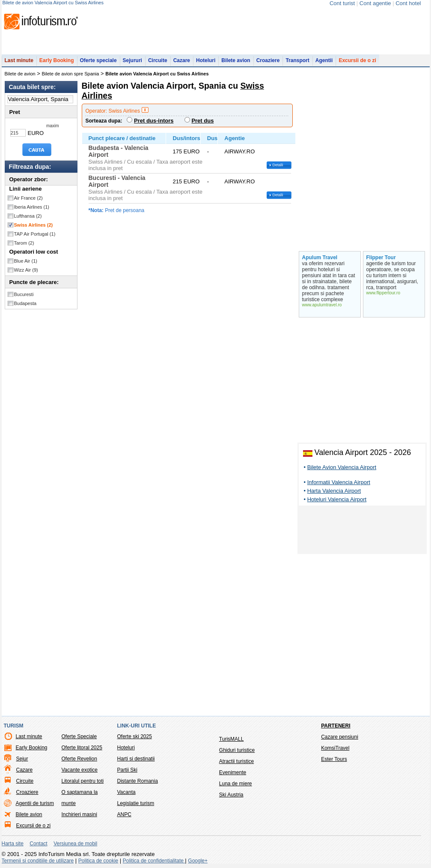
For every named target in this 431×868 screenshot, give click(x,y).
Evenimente (233, 772)
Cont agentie (375, 3)
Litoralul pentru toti (83, 781)
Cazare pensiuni (340, 737)
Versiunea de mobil (75, 844)
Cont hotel (408, 3)
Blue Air (26, 261)
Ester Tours (334, 759)
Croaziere (268, 60)
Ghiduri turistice (237, 750)
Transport (297, 60)
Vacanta (126, 792)
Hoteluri (206, 60)
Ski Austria (231, 795)
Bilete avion (236, 60)
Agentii (324, 60)
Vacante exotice (80, 770)
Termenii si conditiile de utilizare (38, 861)
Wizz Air (26, 270)
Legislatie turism (136, 803)
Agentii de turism (35, 803)
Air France (28, 198)
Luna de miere (236, 784)
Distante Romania (138, 781)
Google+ (198, 861)
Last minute (19, 60)
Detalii (278, 165)
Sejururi (132, 60)
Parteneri (336, 726)
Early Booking (57, 60)
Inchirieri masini (79, 814)
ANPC (124, 814)
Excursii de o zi (357, 60)
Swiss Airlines (34, 225)
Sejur (22, 759)
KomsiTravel (335, 748)
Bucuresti (24, 294)
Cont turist (342, 3)
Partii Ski (127, 770)
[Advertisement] (362, 531)
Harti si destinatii (136, 759)
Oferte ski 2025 (135, 736)
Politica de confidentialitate (154, 861)
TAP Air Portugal (35, 234)
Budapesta (25, 303)
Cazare (182, 60)
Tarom (24, 243)
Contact (38, 844)
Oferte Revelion (79, 759)
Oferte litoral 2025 (82, 748)
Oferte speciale (98, 60)
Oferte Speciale (79, 736)
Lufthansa (28, 216)
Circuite (158, 60)
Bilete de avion (20, 74)
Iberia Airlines (32, 207)
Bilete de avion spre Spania (71, 74)
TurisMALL (232, 739)
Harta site (13, 844)
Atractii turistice (236, 761)
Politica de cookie (98, 861)
